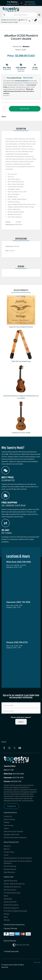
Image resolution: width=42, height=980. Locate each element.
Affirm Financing (10, 866)
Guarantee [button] (7, 69)
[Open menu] (39, 15)
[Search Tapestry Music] (20, 15)
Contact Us (11, 806)
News (6, 917)
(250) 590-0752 (13, 781)
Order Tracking (9, 819)
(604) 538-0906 (14, 774)
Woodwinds (8, 899)
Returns (7, 849)
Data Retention (9, 872)
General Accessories (11, 908)
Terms (6, 855)
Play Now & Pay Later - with (30, 3)
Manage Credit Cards (11, 834)
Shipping (7, 846)
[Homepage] (11, 9)
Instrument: (10, 246)
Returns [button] (35, 69)
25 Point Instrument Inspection (15, 837)
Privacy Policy (9, 852)
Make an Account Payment (13, 831)
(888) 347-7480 (9, 770)
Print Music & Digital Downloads (15, 911)
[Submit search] (4, 15)
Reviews (7, 920)
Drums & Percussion (11, 905)
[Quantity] (5, 109)
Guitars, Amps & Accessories (14, 884)
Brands (6, 914)
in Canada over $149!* (13, 3)
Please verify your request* (21, 717)
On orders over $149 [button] (21, 70)
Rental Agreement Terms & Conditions (18, 858)
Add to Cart (25, 109)
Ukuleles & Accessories (9, 20)
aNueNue (26, 46)
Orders (6, 828)
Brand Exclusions (10, 869)
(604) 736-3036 (14, 777)
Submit (21, 722)
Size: (7, 250)
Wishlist (7, 822)
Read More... (7, 95)
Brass (6, 896)
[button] (7, 68)
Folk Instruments (10, 890)
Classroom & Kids (10, 902)
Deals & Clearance (10, 881)
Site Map (37, 962)
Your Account (8, 825)
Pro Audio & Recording (12, 893)
